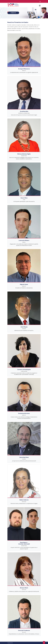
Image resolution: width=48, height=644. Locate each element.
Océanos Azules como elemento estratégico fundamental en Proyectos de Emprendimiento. (24, 418)
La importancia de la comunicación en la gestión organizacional (24, 72)
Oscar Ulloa (24, 198)
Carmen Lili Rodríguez (24, 370)
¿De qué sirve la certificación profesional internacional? (24, 461)
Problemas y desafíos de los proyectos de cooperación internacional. (24, 591)
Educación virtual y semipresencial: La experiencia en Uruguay (24, 503)
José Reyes (24, 327)
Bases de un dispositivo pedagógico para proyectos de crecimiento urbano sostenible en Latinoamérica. (24, 158)
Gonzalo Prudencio (24, 630)
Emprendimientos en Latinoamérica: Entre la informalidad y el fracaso (24, 634)
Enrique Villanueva (24, 69)
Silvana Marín (24, 588)
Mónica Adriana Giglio (24, 154)
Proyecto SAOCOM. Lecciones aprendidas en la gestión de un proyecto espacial (24, 548)
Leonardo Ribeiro (24, 240)
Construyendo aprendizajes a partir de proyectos (24, 201)
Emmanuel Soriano (24, 413)
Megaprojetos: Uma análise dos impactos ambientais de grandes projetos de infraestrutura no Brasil (24, 245)
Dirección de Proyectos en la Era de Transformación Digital (24, 115)
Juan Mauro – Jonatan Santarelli (24, 543)
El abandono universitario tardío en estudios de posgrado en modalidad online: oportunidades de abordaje (24, 374)
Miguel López (24, 284)
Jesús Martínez (24, 457)
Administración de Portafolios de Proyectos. (24, 330)
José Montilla (24, 111)
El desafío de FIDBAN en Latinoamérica (24, 288)
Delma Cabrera (24, 500)
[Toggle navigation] (40, 5)
